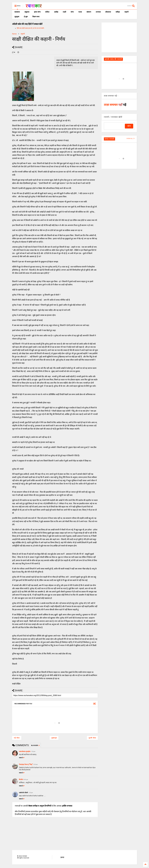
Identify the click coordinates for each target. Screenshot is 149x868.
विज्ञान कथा (36, 17)
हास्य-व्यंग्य (37, 12)
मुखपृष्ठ (62, 857)
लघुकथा (27, 12)
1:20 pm (31, 793)
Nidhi (21, 779)
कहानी (127, 12)
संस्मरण (89, 12)
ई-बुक (26, 17)
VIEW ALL (131, 139)
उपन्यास (98, 12)
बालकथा (17, 12)
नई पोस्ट (17, 738)
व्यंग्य (72, 12)
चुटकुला (17, 17)
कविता (47, 12)
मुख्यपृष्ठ (54, 738)
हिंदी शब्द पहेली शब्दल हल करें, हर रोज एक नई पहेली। (31, 28)
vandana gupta (25, 751)
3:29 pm (36, 764)
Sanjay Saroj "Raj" (26, 764)
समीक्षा (118, 12)
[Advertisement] (119, 37)
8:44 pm (26, 780)
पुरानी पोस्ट (92, 738)
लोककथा (108, 12)
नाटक (80, 12)
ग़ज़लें (64, 12)
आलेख (56, 12)
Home (14, 34)
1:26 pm (33, 752)
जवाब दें (22, 758)
